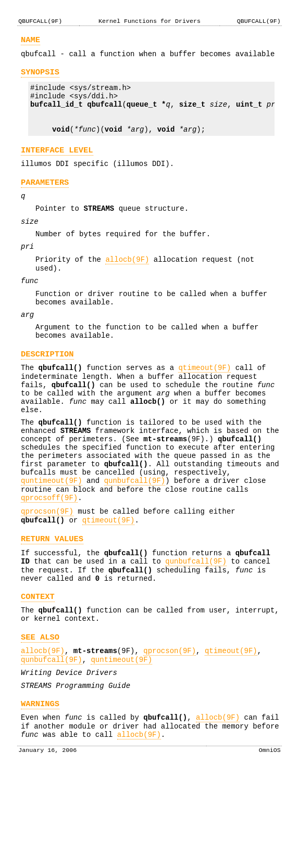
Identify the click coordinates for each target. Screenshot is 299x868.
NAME (30, 41)
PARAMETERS (45, 201)
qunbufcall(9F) (135, 543)
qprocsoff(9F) (49, 563)
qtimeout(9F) (204, 410)
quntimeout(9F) (52, 543)
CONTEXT (38, 675)
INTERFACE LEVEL (57, 166)
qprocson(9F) (47, 578)
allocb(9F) (127, 288)
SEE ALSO (40, 720)
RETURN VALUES (52, 609)
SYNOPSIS (40, 77)
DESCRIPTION (47, 395)
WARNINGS (40, 794)
